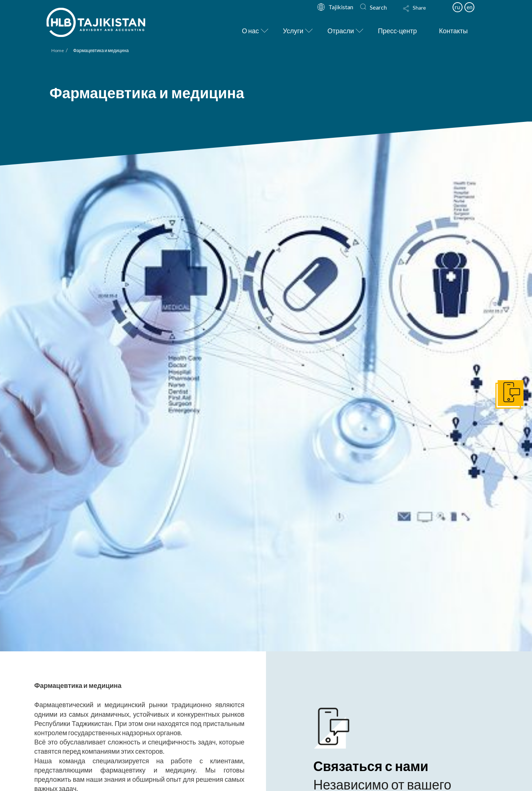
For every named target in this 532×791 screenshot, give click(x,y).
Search (378, 7)
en (470, 7)
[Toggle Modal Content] (422, 13)
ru (457, 7)
